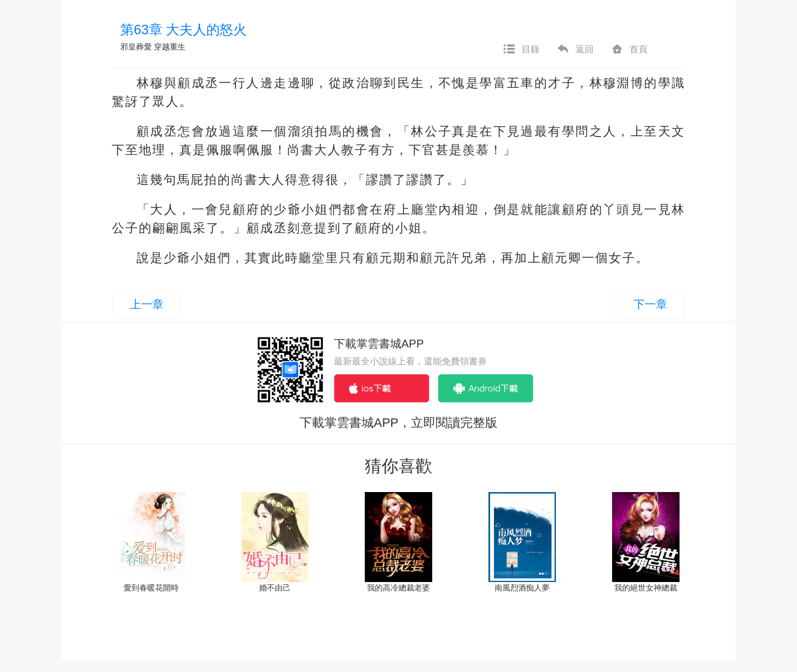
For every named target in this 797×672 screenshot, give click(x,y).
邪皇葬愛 (136, 47)
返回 (575, 49)
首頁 (629, 49)
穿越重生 (170, 47)
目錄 (521, 49)
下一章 (650, 304)
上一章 (147, 304)
